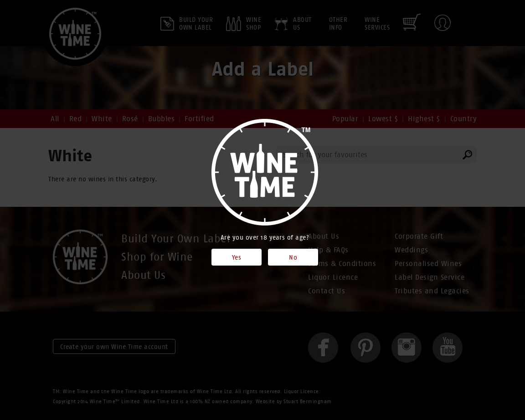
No (293, 257)
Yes (237, 257)
